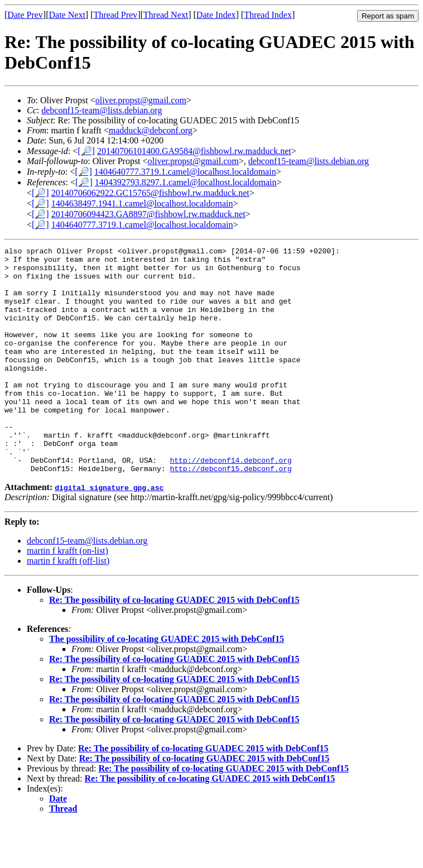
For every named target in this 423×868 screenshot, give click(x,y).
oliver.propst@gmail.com (141, 100)
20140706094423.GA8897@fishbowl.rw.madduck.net (148, 214)
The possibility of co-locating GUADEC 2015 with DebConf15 (167, 684)
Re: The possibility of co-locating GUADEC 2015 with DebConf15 (174, 645)
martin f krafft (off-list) (68, 606)
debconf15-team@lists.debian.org (102, 110)
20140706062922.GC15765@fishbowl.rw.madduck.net (150, 193)
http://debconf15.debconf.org (230, 514)
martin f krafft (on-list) (68, 596)
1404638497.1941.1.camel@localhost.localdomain (142, 203)
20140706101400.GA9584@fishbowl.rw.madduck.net (194, 151)
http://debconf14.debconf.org (230, 503)
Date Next (67, 15)
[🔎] (86, 151)
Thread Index (268, 15)
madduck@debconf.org (151, 130)
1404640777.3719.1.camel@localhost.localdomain (185, 172)
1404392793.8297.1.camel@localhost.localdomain (186, 182)
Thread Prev (115, 15)
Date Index (216, 15)
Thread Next (166, 15)
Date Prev (25, 15)
